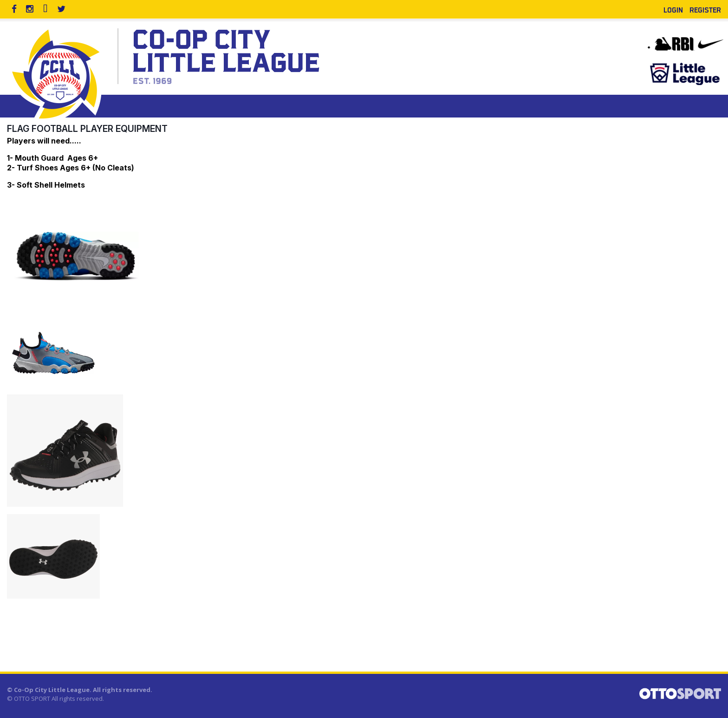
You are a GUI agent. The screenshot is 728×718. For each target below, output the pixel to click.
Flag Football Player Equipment (87, 129)
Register (705, 9)
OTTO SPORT (32, 698)
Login (673, 9)
